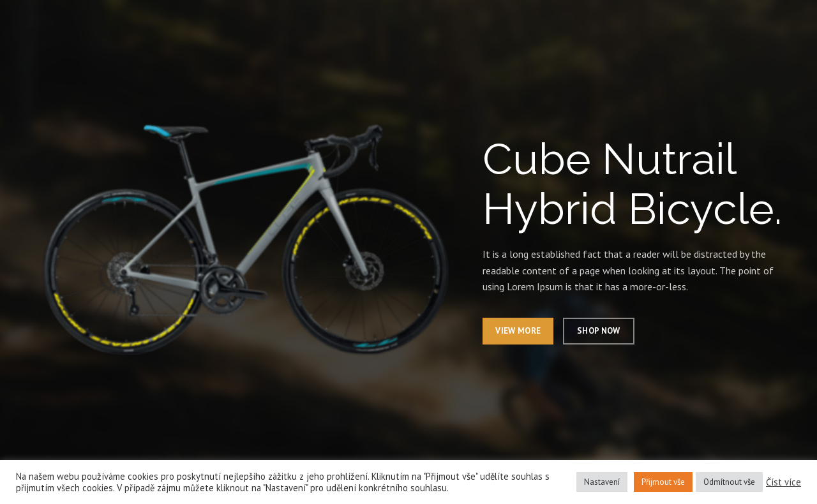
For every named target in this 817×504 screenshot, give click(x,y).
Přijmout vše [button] (663, 482)
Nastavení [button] (602, 482)
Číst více (783, 482)
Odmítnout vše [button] (729, 482)
